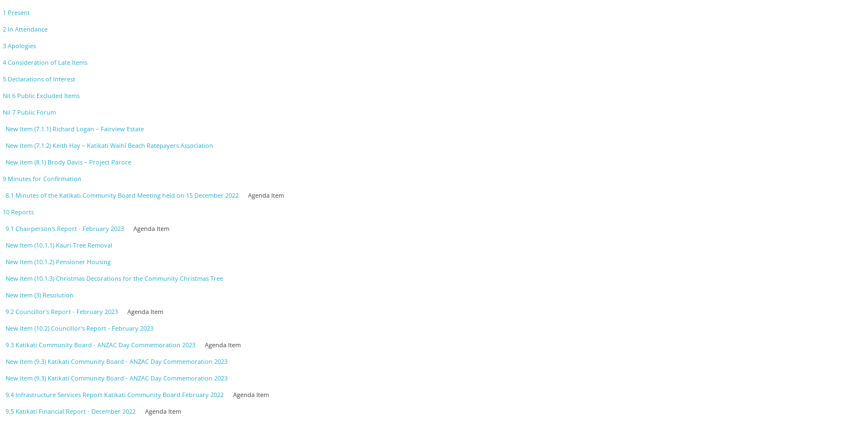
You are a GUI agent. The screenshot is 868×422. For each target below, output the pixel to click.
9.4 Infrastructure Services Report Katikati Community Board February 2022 (115, 395)
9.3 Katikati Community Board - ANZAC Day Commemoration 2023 (100, 345)
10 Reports (18, 212)
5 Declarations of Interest (39, 79)
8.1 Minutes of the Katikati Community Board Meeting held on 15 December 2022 (122, 195)
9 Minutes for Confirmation (42, 179)
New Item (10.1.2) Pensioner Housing (58, 262)
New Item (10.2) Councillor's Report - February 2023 (79, 328)
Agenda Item (266, 195)
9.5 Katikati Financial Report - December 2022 (71, 411)
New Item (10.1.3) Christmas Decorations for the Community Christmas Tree (114, 278)
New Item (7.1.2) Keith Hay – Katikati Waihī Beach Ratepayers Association (109, 145)
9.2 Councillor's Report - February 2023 (62, 312)
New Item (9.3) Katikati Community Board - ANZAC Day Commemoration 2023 (117, 361)
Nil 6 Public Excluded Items (41, 96)
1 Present (16, 12)
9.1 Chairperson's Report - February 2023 (65, 228)
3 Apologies (19, 46)
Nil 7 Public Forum (29, 112)
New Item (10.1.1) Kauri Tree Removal (59, 245)
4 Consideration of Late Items (45, 62)
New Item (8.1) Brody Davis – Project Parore (68, 162)
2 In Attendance (25, 29)
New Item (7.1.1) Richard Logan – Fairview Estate (75, 129)
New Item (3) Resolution (40, 295)
